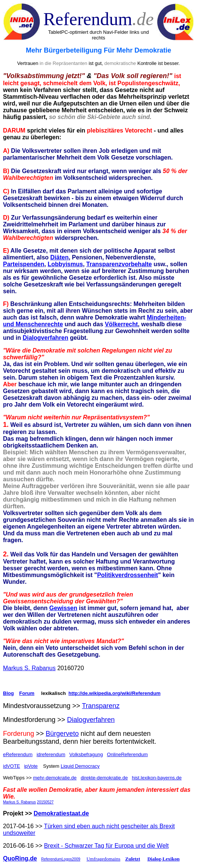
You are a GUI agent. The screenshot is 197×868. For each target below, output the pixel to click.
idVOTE (12, 766)
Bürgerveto (62, 734)
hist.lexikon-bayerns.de (157, 778)
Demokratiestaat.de (61, 813)
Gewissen (63, 608)
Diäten (59, 257)
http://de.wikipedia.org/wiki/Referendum (115, 693)
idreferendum (51, 754)
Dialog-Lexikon (163, 859)
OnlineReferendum (128, 754)
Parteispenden (24, 264)
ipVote (31, 766)
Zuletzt (133, 859)
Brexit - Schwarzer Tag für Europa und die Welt (106, 846)
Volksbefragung (86, 754)
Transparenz (101, 706)
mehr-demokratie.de (55, 778)
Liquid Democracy (80, 766)
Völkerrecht (121, 324)
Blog (8, 693)
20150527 (46, 802)
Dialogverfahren (45, 338)
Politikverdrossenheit (128, 575)
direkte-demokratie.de (104, 778)
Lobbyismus (65, 264)
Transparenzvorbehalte (119, 264)
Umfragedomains (103, 859)
